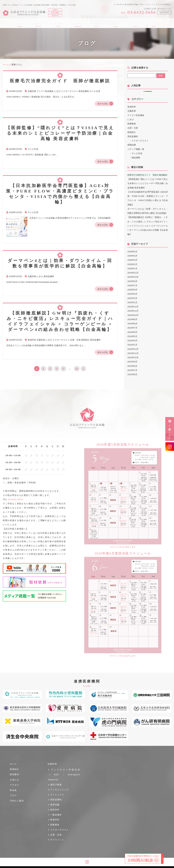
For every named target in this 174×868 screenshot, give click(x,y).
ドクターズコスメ (69, 91)
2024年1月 (132, 343)
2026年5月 (132, 251)
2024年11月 (133, 309)
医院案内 (62, 23)
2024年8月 (132, 322)
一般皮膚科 (56, 807)
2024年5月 (132, 335)
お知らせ (112, 23)
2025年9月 (132, 280)
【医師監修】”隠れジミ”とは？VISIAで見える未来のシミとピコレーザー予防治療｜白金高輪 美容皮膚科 (148, 183)
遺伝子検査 (56, 782)
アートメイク (57, 790)
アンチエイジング (60, 786)
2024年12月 (133, 305)
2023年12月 (133, 347)
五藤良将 (32, 91)
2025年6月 (132, 288)
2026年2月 (132, 263)
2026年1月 (132, 267)
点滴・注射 (75, 340)
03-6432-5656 (16, 499)
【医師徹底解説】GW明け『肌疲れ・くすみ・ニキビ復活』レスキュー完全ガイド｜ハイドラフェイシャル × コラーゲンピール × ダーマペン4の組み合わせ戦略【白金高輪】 (148, 225)
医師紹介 (44, 23)
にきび (57, 91)
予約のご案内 (17, 801)
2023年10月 (133, 356)
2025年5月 (132, 293)
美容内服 (55, 799)
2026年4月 (132, 255)
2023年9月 (132, 360)
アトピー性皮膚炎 (45, 91)
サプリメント (57, 828)
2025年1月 (132, 301)
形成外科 (32, 340)
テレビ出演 (95, 91)
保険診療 (132, 145)
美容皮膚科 (84, 91)
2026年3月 (132, 259)
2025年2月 (132, 297)
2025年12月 (133, 272)
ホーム (27, 23)
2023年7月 (132, 368)
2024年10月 (133, 314)
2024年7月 (132, 326)
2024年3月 (132, 339)
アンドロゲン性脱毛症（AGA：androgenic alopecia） (64, 773)
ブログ (147, 23)
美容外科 (55, 803)
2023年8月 (132, 364)
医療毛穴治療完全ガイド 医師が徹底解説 (147, 174)
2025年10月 (133, 276)
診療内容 (79, 23)
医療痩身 (132, 123)
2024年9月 (132, 318)
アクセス (130, 23)
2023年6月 (132, 372)
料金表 (96, 23)
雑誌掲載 (136, 157)
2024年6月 (132, 330)
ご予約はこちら (170, 431)
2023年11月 (133, 351)
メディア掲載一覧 (136, 149)
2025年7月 (132, 284)
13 (77, 369)
